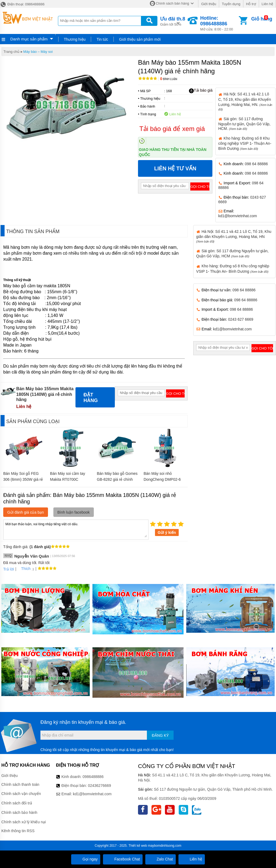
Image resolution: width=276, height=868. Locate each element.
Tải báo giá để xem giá (172, 129)
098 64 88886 (256, 164)
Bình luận (169, 79)
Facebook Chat (123, 859)
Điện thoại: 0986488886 (22, 4)
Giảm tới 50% (173, 21)
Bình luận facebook (74, 512)
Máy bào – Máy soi (38, 52)
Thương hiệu (75, 39)
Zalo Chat (161, 859)
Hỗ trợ (251, 4)
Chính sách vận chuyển (21, 794)
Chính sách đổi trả (17, 803)
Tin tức (102, 39)
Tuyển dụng (231, 4)
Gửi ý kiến (167, 532)
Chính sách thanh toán (20, 784)
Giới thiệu (208, 4)
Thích (24, 569)
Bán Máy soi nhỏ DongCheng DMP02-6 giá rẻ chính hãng (162, 479)
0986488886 (93, 777)
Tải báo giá (201, 91)
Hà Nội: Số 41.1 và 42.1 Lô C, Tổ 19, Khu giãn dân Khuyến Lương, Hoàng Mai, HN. (245, 101)
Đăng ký (160, 735)
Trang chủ (11, 52)
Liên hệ (267, 4)
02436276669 (99, 786)
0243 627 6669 (241, 319)
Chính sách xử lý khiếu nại (24, 822)
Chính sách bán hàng (172, 3)
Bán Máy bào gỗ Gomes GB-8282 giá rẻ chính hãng (117, 479)
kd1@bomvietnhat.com (238, 216)
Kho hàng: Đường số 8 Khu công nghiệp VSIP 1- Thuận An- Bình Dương (245, 143)
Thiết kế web (138, 846)
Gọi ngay (86, 859)
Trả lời (9, 569)
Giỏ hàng (262, 19)
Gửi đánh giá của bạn (26, 512)
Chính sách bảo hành (19, 812)
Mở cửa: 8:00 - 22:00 (219, 23)
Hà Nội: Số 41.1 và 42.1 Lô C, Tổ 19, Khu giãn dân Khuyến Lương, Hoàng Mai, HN (234, 236)
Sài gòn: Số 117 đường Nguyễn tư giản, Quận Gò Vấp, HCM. (244, 124)
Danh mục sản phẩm (29, 39)
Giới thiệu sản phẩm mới (140, 39)
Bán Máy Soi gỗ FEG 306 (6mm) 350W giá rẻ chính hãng (23, 479)
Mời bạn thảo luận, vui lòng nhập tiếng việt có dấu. (76, 529)
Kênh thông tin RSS (18, 831)
